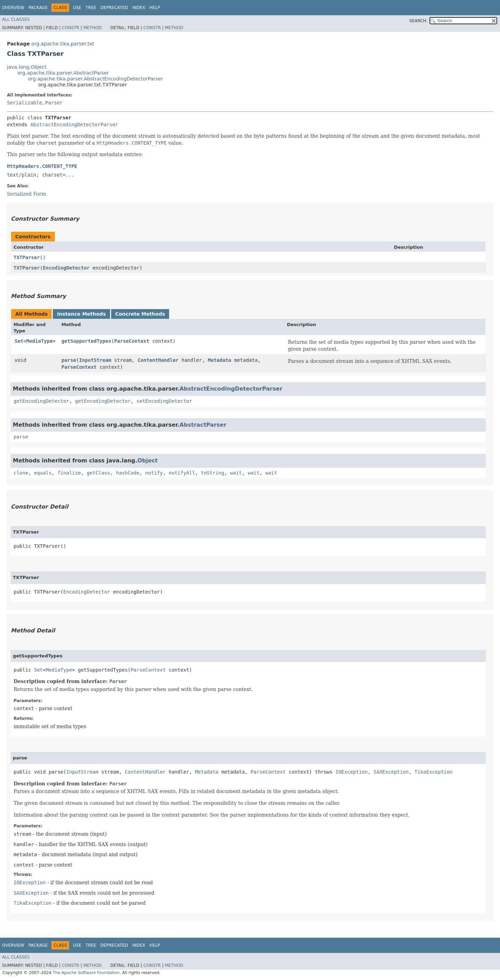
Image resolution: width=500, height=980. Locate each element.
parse (69, 360)
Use (77, 8)
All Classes (16, 19)
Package (38, 8)
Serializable (24, 103)
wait (236, 473)
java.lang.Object (27, 67)
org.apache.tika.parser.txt (63, 44)
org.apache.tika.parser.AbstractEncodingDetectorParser (95, 79)
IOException (352, 772)
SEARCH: (419, 21)
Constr (70, 28)
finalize (69, 473)
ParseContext (132, 341)
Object (148, 461)
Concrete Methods (140, 314)
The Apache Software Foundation (86, 973)
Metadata (220, 360)
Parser (54, 103)
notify (154, 473)
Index (139, 8)
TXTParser (27, 257)
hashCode (128, 473)
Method (93, 28)
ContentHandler (158, 360)
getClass (98, 473)
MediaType (40, 341)
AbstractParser (203, 425)
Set (19, 341)
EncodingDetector (66, 268)
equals (43, 473)
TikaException (434, 772)
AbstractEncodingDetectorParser (74, 125)
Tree (91, 8)
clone (21, 473)
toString (213, 473)
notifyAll (182, 473)
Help (155, 8)
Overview (13, 8)
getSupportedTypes (86, 341)
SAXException (391, 772)
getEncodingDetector (41, 401)
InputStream (95, 360)
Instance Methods (81, 314)
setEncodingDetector (164, 401)
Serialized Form (27, 194)
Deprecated (114, 8)
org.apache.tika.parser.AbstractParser (63, 73)
